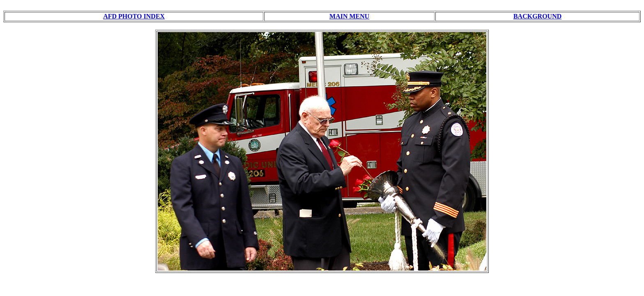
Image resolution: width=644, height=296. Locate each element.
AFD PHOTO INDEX (134, 16)
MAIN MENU (349, 16)
